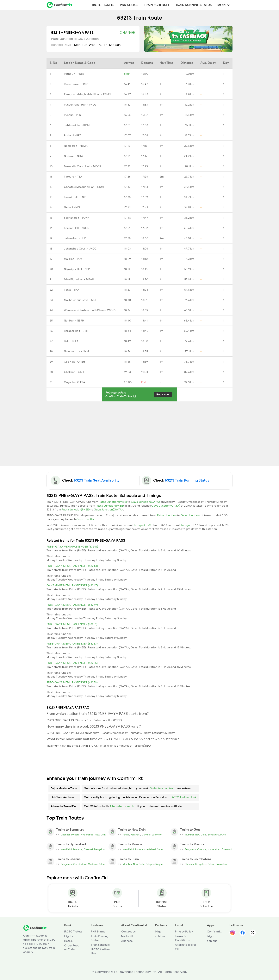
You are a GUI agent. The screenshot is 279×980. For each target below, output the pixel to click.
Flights (68, 936)
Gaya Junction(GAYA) (146, 502)
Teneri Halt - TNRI (75, 197)
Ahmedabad (149, 849)
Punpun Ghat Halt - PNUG (80, 105)
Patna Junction (167, 515)
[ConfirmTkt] (35, 927)
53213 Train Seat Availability (97, 480)
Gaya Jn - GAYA (74, 382)
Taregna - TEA (73, 177)
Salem (102, 864)
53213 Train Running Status (187, 480)
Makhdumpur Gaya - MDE (80, 300)
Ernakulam (222, 864)
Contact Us (128, 931)
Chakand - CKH (74, 372)
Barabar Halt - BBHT (77, 331)
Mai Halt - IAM (73, 259)
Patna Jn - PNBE (74, 74)
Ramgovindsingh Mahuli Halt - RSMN (87, 94)
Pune (223, 835)
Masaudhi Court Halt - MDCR (83, 166)
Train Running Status (194, 5)
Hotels (68, 941)
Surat (160, 849)
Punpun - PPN (72, 115)
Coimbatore (80, 864)
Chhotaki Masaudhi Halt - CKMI (84, 187)
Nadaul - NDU (72, 207)
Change (127, 33)
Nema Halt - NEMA (76, 146)
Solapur (150, 864)
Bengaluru (213, 835)
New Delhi (101, 835)
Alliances (127, 941)
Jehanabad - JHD (75, 238)
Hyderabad (87, 835)
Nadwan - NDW (74, 156)
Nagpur (159, 864)
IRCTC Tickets (103, 5)
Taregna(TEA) (142, 525)
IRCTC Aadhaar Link (183, 797)
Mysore (75, 835)
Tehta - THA (72, 290)
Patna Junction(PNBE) (113, 502)
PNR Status (129, 5)
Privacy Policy (184, 931)
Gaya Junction (190, 515)
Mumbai (146, 835)
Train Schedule (157, 5)
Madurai (93, 864)
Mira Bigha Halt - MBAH (79, 279)
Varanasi (135, 835)
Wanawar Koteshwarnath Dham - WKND (90, 310)
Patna (126, 835)
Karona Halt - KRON (77, 228)
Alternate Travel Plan (123, 806)
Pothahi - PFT (72, 135)
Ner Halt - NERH (74, 321)
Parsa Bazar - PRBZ (76, 84)
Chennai (65, 835)
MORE (223, 5)
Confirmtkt (214, 931)
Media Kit (127, 936)
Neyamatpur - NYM (76, 351)
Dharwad (227, 849)
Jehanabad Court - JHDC (80, 249)
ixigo (158, 931)
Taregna (186, 525)
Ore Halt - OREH (74, 362)
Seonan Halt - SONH (77, 218)
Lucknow (157, 835)
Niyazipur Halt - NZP (77, 269)
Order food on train (162, 788)
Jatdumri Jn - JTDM (77, 125)
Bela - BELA (71, 341)
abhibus (160, 936)
